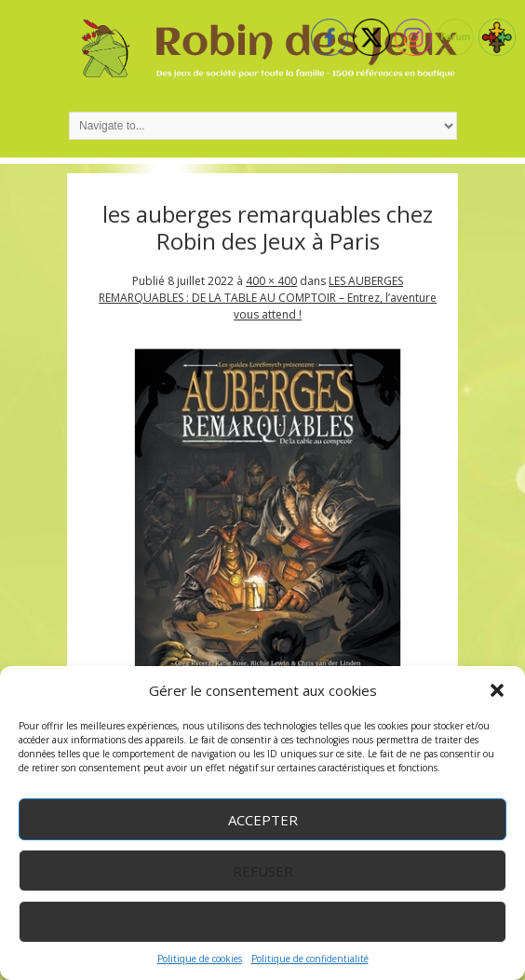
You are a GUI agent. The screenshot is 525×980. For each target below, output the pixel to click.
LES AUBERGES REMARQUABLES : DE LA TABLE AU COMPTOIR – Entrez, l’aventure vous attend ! (268, 298)
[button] (497, 690)
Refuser (263, 871)
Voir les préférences (263, 922)
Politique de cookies (200, 959)
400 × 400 (271, 281)
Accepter (263, 820)
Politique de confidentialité (310, 959)
